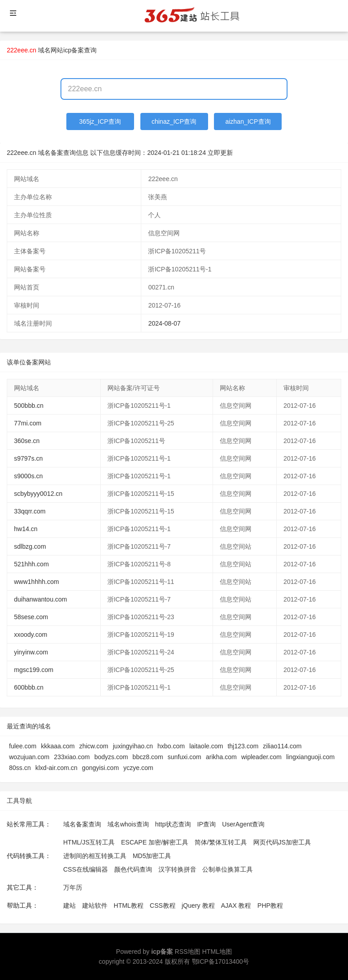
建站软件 (95, 905)
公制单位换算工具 (227, 869)
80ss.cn (20, 768)
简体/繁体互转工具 (221, 842)
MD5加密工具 (152, 856)
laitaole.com (206, 746)
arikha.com (221, 757)
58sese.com (31, 617)
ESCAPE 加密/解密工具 (155, 842)
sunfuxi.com (184, 757)
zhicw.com (94, 746)
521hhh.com (31, 564)
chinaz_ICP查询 (174, 121)
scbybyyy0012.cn (38, 494)
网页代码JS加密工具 (282, 842)
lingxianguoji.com (310, 757)
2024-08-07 (164, 323)
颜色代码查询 (133, 869)
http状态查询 (173, 824)
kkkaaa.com (58, 746)
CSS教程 (163, 905)
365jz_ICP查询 (100, 121)
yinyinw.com (31, 652)
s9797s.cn (28, 458)
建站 (70, 905)
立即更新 (220, 153)
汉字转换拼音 (177, 869)
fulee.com (23, 746)
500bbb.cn (29, 406)
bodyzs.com (111, 757)
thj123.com (243, 746)
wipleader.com (261, 757)
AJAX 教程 (236, 905)
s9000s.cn (28, 476)
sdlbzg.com (30, 546)
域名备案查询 (82, 824)
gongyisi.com (101, 768)
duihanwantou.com (41, 599)
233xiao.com (72, 757)
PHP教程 (270, 905)
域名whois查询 (128, 824)
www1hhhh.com (37, 582)
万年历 (73, 887)
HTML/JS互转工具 (89, 842)
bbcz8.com (148, 757)
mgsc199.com (34, 670)
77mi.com (28, 423)
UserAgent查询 (243, 824)
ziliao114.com (283, 746)
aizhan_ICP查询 (248, 121)
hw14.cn (26, 529)
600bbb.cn (29, 687)
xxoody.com (31, 635)
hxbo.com (171, 746)
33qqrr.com (30, 511)
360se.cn (27, 441)
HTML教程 (129, 905)
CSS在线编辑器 (86, 869)
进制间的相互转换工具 (95, 856)
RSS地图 (188, 952)
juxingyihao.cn (133, 746)
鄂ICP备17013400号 (221, 961)
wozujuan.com (29, 757)
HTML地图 (217, 952)
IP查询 (206, 824)
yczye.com (138, 768)
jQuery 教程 (198, 905)
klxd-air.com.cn (56, 768)
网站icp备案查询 (74, 50)
